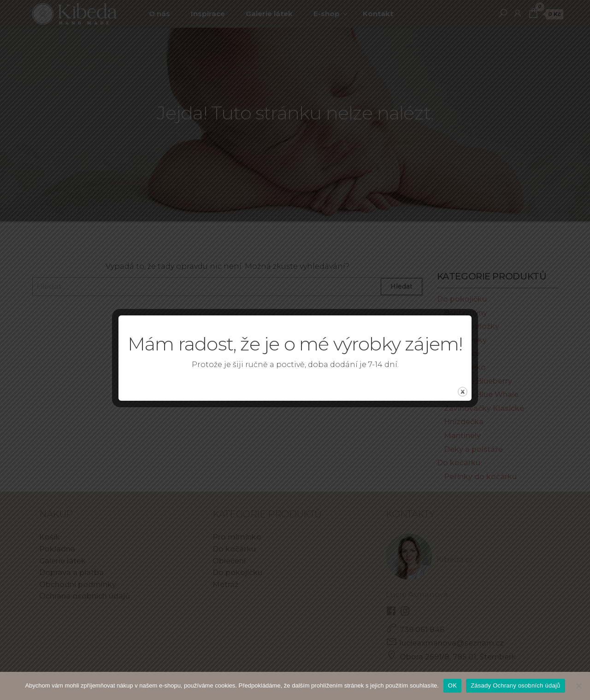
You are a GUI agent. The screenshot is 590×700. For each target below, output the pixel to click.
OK (452, 685)
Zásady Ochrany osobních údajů (515, 685)
